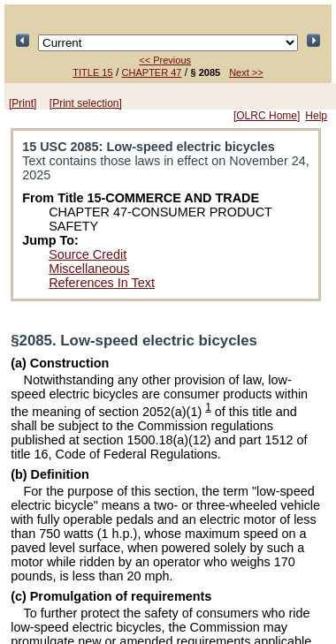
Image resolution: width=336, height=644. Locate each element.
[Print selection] (86, 103)
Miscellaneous (89, 269)
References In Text (102, 283)
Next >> (246, 72)
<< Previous (165, 60)
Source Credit (88, 254)
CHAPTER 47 (152, 72)
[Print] (23, 103)
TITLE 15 (92, 72)
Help (316, 116)
